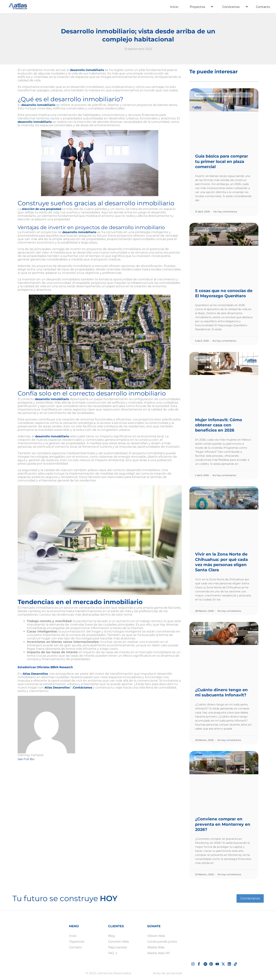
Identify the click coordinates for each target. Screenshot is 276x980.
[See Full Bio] (38, 759)
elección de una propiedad (43, 209)
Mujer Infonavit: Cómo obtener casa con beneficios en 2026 (219, 425)
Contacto (263, 7)
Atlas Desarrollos (36, 674)
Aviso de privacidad (168, 973)
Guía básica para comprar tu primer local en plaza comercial (222, 161)
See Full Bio (27, 759)
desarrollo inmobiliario (88, 70)
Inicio (174, 7)
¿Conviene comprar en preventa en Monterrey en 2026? (223, 824)
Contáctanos (85, 687)
